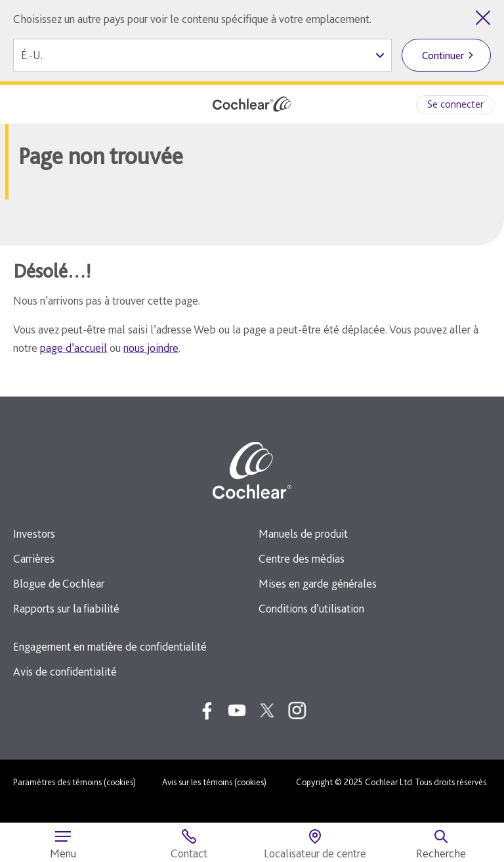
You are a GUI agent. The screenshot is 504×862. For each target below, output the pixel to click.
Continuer (443, 55)
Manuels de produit (303, 533)
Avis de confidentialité (65, 671)
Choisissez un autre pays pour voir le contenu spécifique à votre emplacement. (192, 19)
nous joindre (151, 348)
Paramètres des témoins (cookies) (74, 782)
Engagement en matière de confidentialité (110, 646)
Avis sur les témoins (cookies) (214, 782)
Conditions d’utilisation (311, 608)
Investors (34, 533)
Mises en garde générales (318, 583)
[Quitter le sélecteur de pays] (483, 18)
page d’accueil (73, 348)
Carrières (34, 558)
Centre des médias (302, 558)
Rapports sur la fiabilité (66, 608)
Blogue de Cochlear (59, 583)
